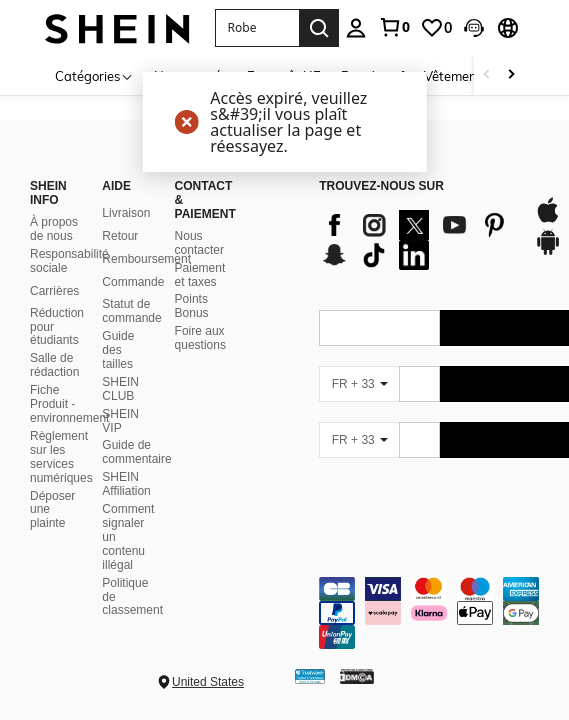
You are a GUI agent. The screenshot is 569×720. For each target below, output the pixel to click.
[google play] (548, 252)
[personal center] (356, 28)
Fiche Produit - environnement (69, 404)
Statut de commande (131, 311)
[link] (394, 27)
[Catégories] (94, 75)
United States (208, 682)
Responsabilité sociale (69, 261)
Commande (133, 282)
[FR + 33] (359, 384)
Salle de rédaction (54, 365)
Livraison (126, 213)
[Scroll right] (511, 75)
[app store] (548, 220)
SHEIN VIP (120, 421)
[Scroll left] (487, 75)
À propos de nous (54, 229)
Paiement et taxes (200, 275)
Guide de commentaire (136, 452)
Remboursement (146, 259)
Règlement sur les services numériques (61, 457)
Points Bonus (192, 306)
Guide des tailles (118, 350)
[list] (416, 240)
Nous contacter (199, 243)
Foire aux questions (200, 338)
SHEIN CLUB (120, 389)
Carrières (54, 291)
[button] (257, 28)
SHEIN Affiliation (126, 484)
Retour (120, 236)
